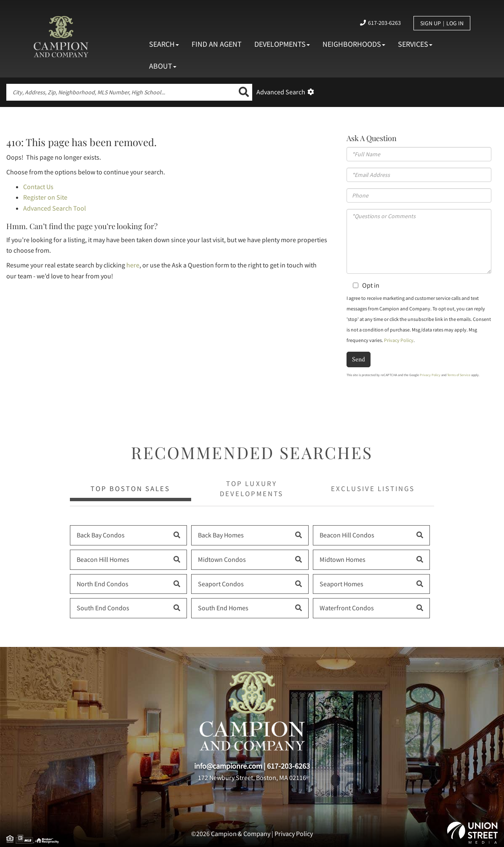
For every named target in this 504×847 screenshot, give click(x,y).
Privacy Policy (399, 340)
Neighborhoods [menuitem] (354, 44)
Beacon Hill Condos (347, 535)
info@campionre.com (228, 766)
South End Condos (103, 608)
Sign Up (431, 23)
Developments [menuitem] (282, 44)
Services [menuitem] (415, 44)
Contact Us (38, 187)
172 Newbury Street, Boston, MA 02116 (252, 778)
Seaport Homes (341, 584)
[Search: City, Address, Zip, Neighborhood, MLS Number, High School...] (121, 92)
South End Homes (223, 608)
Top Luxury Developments (252, 489)
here (133, 265)
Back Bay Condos (101, 535)
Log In (455, 23)
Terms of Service (459, 375)
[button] (244, 92)
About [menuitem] (163, 66)
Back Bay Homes (221, 535)
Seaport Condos (221, 584)
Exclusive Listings (373, 489)
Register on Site (45, 197)
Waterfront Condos (347, 608)
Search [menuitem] (164, 44)
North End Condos (103, 584)
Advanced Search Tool (55, 208)
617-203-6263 (384, 23)
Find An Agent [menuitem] (217, 44)
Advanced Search (281, 92)
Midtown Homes (343, 559)
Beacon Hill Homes (103, 559)
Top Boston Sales (130, 489)
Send (359, 359)
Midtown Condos (222, 559)
